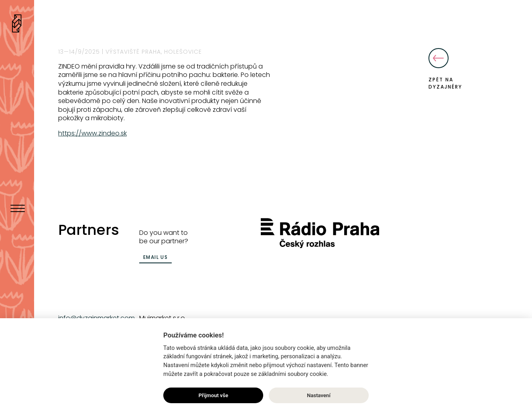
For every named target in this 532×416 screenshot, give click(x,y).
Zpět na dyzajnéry (445, 69)
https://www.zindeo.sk (92, 133)
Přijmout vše (213, 395)
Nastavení (319, 395)
